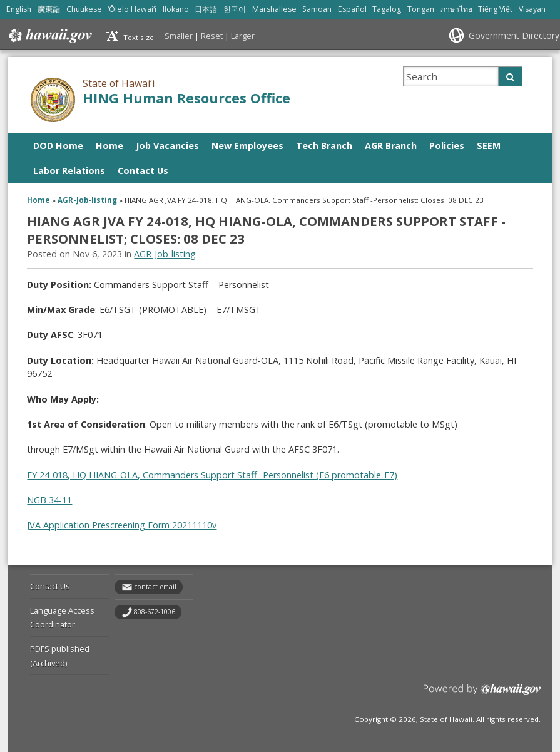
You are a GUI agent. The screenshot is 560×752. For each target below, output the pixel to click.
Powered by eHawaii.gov (482, 694)
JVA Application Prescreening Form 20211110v (122, 525)
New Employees (247, 146)
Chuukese (84, 9)
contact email (155, 587)
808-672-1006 (155, 612)
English (19, 9)
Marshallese (274, 9)
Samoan (317, 9)
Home (109, 146)
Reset (212, 36)
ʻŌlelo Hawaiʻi (132, 9)
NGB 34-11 (49, 500)
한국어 (235, 9)
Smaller (179, 36)
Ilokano (176, 9)
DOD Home (58, 146)
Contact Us (143, 171)
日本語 (206, 9)
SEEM (489, 146)
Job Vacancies (167, 146)
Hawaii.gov (49, 36)
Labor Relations (69, 171)
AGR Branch (391, 146)
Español (352, 9)
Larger (243, 36)
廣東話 (49, 9)
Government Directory (514, 35)
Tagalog (387, 9)
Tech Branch (324, 146)
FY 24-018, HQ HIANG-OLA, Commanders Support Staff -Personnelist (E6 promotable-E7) (212, 475)
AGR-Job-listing (87, 200)
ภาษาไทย (456, 9)
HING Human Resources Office (186, 98)
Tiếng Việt (495, 9)
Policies (447, 146)
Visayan (532, 9)
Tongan (421, 9)
